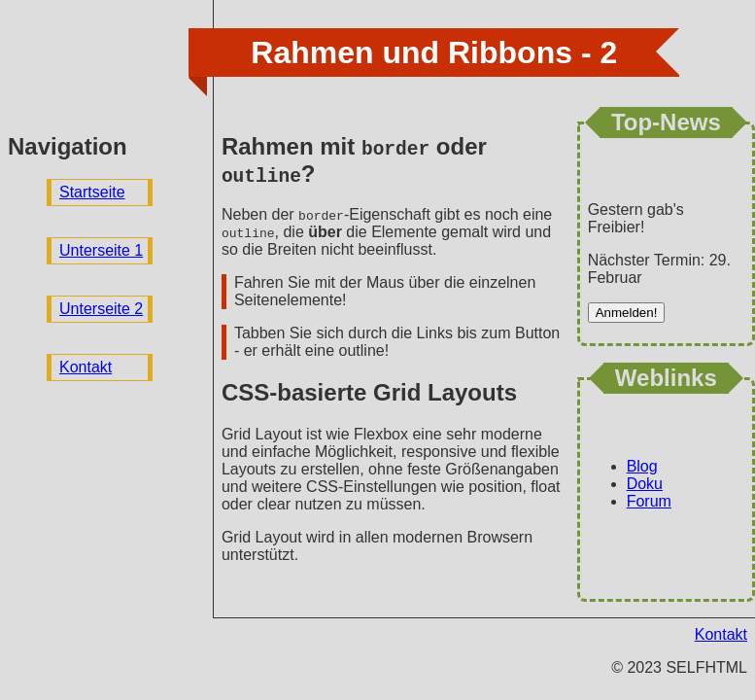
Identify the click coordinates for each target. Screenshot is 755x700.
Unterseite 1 (101, 250)
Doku (645, 484)
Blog (642, 466)
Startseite (92, 192)
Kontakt (86, 367)
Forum (649, 501)
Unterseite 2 (101, 309)
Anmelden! (627, 313)
